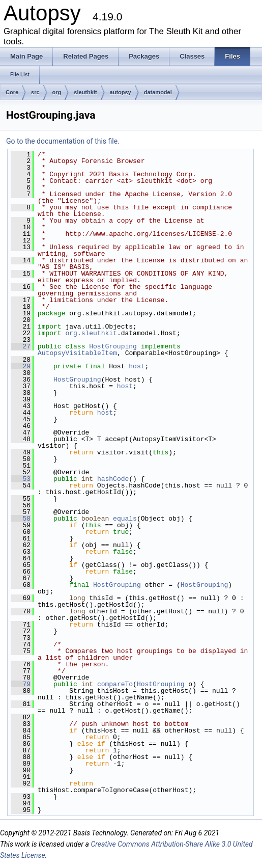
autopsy (121, 92)
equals (125, 519)
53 (21, 479)
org (57, 92)
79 (21, 684)
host (137, 366)
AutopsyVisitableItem (77, 353)
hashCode (113, 479)
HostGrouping (113, 346)
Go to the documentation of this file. (63, 141)
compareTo (115, 684)
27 (21, 346)
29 (21, 366)
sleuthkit (85, 92)
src (35, 92)
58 (21, 519)
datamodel (158, 92)
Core (12, 92)
